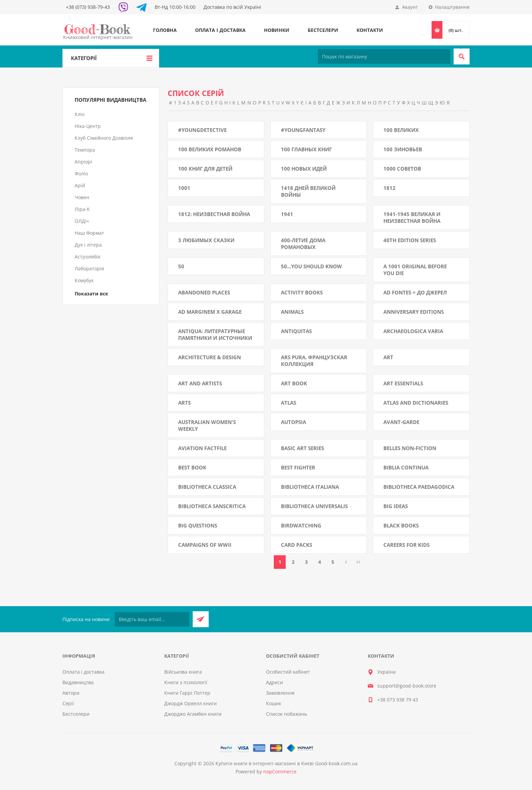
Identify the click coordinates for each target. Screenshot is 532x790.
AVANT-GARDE (401, 422)
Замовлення (280, 693)
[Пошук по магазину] (384, 56)
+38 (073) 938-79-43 (88, 7)
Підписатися (201, 619)
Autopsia (293, 422)
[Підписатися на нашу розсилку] (152, 619)
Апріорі (83, 162)
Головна (165, 30)
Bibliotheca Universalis (314, 506)
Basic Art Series (302, 448)
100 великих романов (210, 149)
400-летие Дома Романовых (303, 244)
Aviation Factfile (202, 448)
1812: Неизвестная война (214, 214)
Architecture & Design (210, 357)
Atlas (289, 403)
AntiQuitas (296, 331)
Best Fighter (298, 467)
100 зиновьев (403, 149)
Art (388, 357)
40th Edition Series (410, 240)
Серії (68, 703)
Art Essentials (403, 383)
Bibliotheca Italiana (310, 487)
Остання (358, 562)
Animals (292, 312)
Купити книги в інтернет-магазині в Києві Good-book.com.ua (287, 763)
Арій (80, 185)
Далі (346, 562)
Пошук (462, 56)
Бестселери (323, 30)
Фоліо (81, 174)
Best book (192, 467)
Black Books (401, 525)
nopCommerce (280, 772)
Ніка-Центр (88, 126)
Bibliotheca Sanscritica (212, 506)
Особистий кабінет (288, 672)
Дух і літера (88, 245)
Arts (184, 403)
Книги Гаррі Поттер (187, 693)
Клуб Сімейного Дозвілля (104, 138)
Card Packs (297, 545)
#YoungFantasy (303, 130)
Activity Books (302, 292)
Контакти (370, 30)
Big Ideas (396, 506)
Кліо (80, 114)
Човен (82, 197)
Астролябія (88, 257)
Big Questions (198, 525)
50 (181, 266)
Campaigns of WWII (205, 545)
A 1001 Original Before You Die (415, 270)
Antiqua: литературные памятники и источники (215, 334)
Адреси (274, 682)
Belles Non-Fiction (410, 448)
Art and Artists (200, 383)
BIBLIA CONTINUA (406, 467)
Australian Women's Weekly (207, 425)
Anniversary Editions (414, 312)
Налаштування (452, 7)
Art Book (294, 383)
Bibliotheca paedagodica (419, 487)
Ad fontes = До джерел (415, 292)
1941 (287, 214)
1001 (184, 188)
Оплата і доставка (220, 30)
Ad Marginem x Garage (210, 312)
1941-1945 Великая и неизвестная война (412, 217)
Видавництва (78, 682)
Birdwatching (301, 525)
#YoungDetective (202, 130)
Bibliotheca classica (207, 487)
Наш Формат (89, 233)
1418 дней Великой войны (308, 191)
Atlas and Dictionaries (416, 403)
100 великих (401, 130)
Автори (71, 693)
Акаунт (410, 7)
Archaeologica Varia (413, 331)
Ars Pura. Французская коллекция (314, 361)
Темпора (85, 150)
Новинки (277, 30)
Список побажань (287, 714)
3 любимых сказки (206, 240)
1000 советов (402, 169)
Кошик (274, 703)
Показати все (91, 294)
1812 (389, 188)
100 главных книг (306, 149)
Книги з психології (186, 682)
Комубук (84, 280)
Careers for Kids (406, 545)
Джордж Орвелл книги (191, 703)
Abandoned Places (204, 292)
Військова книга (183, 672)
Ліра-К (82, 209)
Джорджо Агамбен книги (193, 714)
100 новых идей (304, 169)
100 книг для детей (205, 169)
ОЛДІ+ (82, 221)
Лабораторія (89, 268)
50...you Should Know (311, 266)
